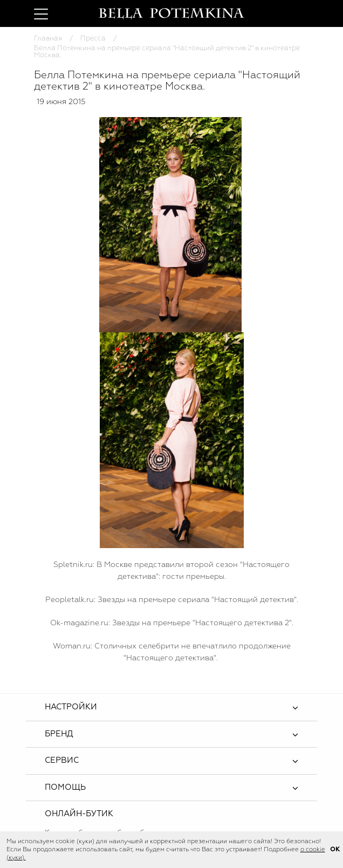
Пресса (93, 39)
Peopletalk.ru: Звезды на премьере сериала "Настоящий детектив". (172, 600)
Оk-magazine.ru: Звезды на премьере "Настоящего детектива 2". (172, 623)
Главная (48, 39)
